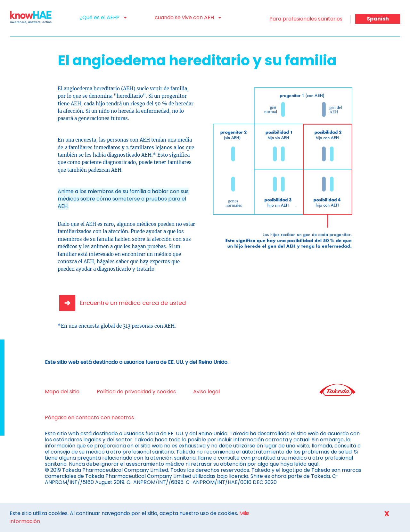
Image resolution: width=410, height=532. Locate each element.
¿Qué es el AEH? (103, 17)
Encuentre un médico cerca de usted (133, 303)
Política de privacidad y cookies (136, 392)
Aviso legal (206, 392)
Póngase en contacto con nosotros (89, 417)
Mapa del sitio (62, 392)
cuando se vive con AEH (188, 17)
